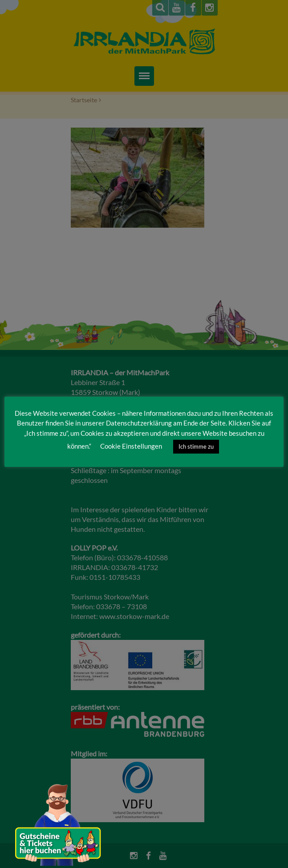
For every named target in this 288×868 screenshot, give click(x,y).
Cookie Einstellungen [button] (131, 446)
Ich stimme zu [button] (196, 446)
